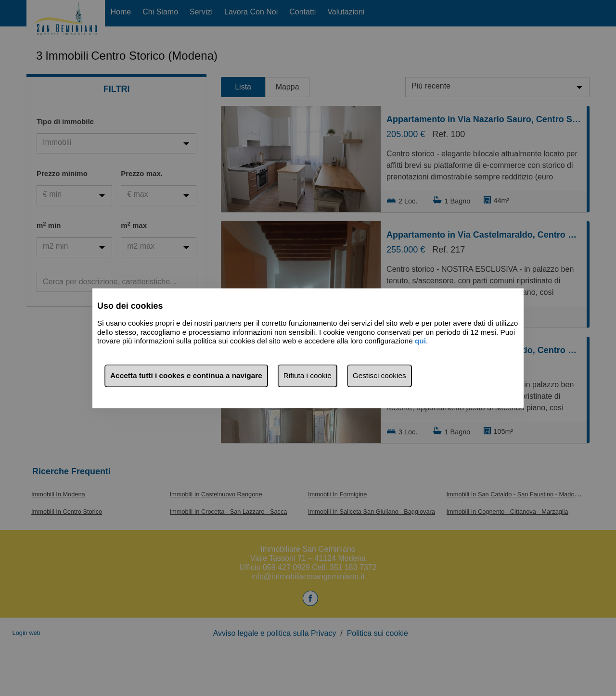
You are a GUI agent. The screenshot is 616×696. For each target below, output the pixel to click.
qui (420, 341)
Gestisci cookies (379, 375)
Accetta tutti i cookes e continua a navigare (186, 375)
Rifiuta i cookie (308, 375)
